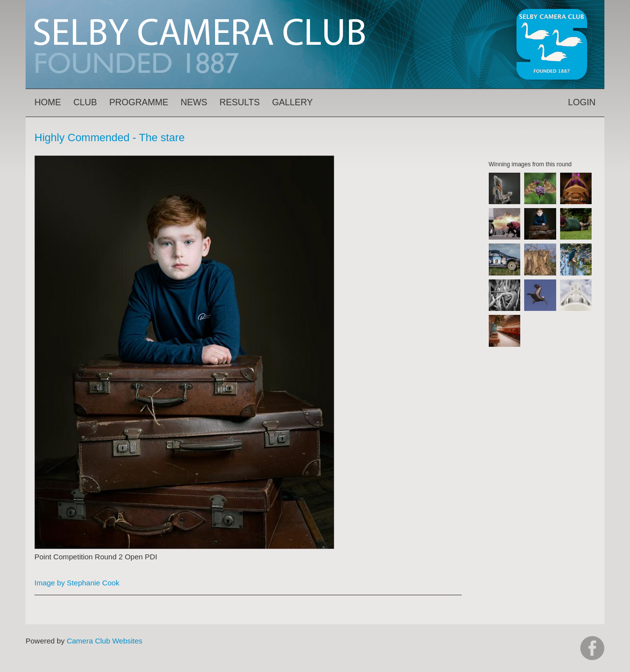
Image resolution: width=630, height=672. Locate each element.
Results (240, 102)
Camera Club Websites (104, 641)
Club (85, 102)
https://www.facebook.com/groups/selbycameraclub (592, 648)
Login (582, 102)
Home (48, 102)
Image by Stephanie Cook (77, 583)
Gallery (293, 102)
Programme (139, 102)
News (194, 102)
